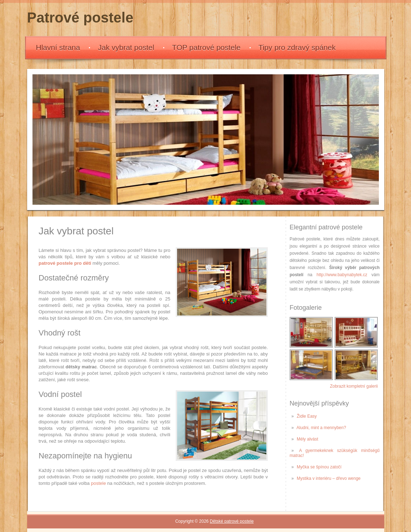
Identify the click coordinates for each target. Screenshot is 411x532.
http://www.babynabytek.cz (342, 275)
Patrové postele (80, 18)
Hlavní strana (58, 47)
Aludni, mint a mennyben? (321, 428)
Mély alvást (307, 439)
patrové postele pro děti (65, 263)
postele (99, 483)
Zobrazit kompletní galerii (354, 386)
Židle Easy (307, 416)
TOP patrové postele (206, 47)
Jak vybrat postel (126, 47)
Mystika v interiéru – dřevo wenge (329, 478)
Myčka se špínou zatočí (319, 467)
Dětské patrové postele (232, 521)
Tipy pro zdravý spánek (297, 47)
